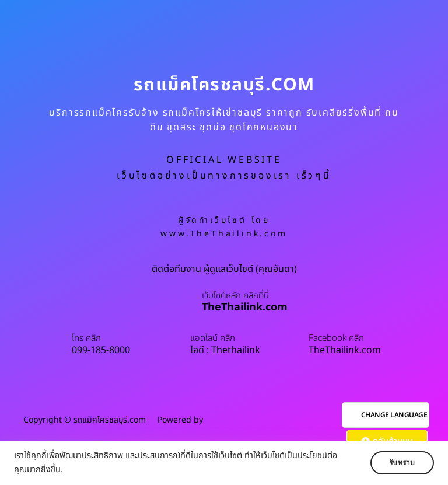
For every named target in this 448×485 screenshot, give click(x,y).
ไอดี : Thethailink (225, 350)
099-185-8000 (101, 350)
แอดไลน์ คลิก (213, 339)
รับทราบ (400, 463)
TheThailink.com (245, 308)
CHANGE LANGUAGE (394, 415)
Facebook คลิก (336, 339)
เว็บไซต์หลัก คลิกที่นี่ (235, 296)
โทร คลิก (86, 339)
